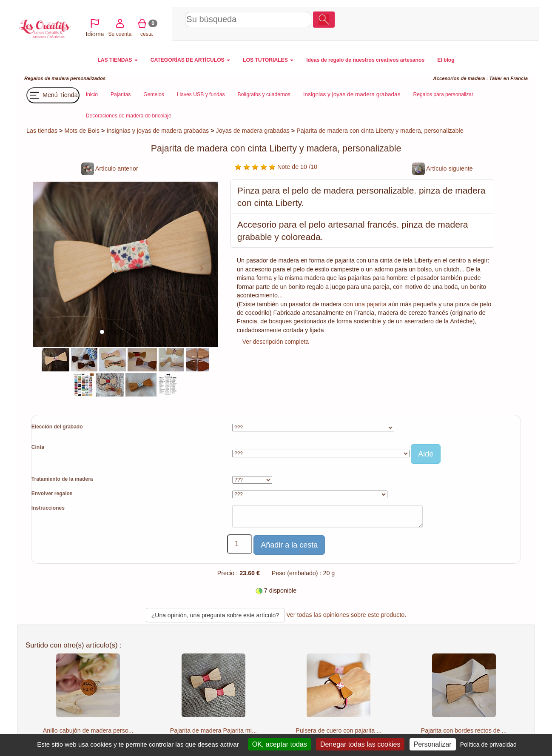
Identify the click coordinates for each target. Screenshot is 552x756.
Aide (426, 454)
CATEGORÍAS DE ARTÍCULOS (190, 60)
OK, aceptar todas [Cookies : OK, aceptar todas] (280, 744)
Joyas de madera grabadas (253, 131)
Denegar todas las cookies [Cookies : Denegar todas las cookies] (360, 744)
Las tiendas (42, 131)
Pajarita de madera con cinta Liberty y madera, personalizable (380, 131)
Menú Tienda (53, 95)
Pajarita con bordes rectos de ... (464, 730)
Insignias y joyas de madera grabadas (158, 131)
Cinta (38, 447)
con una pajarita (365, 304)
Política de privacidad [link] (488, 745)
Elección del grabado (57, 427)
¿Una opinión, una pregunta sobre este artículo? (215, 615)
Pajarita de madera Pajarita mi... (213, 730)
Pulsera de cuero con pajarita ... (339, 730)
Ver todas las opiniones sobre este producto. (346, 615)
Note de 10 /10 (276, 167)
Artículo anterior (110, 168)
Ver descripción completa (276, 342)
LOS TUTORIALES (268, 60)
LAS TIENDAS (117, 60)
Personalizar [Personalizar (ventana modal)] (433, 744)
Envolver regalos (52, 494)
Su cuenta (466, 23)
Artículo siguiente (442, 168)
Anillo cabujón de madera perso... (88, 730)
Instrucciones (48, 508)
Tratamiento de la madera (62, 479)
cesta (493, 23)
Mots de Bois (82, 131)
